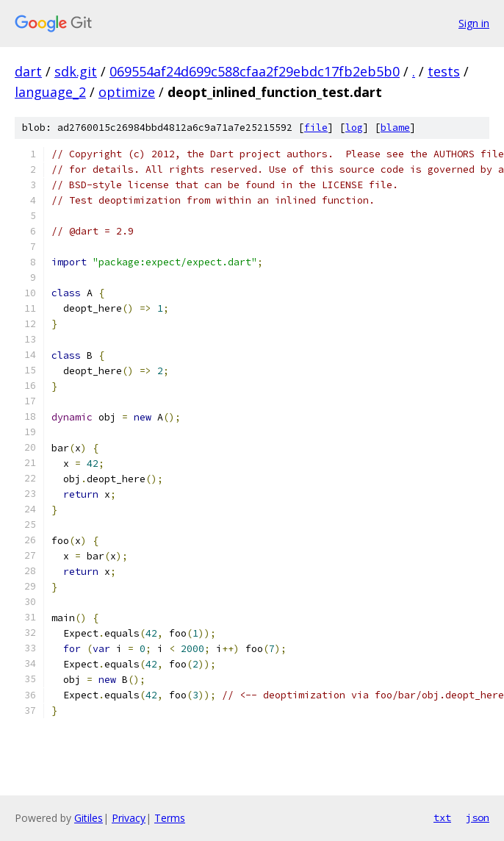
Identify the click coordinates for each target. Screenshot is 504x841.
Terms (170, 818)
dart (28, 71)
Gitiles (89, 818)
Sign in (474, 23)
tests (444, 71)
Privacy (129, 818)
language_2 (50, 92)
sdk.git (76, 71)
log (354, 128)
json (478, 817)
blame (395, 128)
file (316, 128)
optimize (127, 92)
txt (442, 817)
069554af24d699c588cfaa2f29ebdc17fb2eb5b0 (255, 71)
